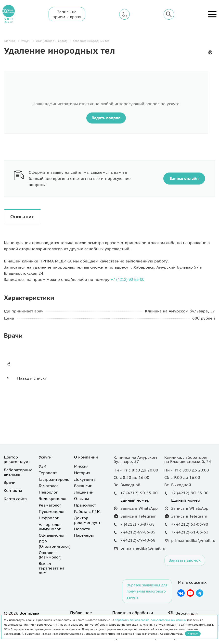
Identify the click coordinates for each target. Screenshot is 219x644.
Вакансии (83, 486)
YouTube (190, 593)
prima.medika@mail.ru (193, 540)
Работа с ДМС (87, 511)
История (82, 473)
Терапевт (48, 473)
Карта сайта (15, 499)
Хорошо (193, 634)
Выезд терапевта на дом (52, 568)
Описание (22, 217)
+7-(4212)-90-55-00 (139, 493)
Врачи (10, 482)
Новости (82, 529)
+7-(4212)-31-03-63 (190, 532)
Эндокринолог (53, 498)
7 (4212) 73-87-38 (138, 524)
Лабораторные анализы (18, 472)
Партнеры (84, 535)
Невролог (48, 492)
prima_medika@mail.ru (143, 548)
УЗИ (43, 466)
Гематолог (49, 486)
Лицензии (84, 492)
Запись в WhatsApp (139, 508)
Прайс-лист (85, 505)
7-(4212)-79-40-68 (138, 540)
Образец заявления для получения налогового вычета (147, 591)
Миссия (81, 466)
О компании (86, 457)
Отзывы (81, 498)
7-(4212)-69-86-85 (138, 532)
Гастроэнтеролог (55, 479)
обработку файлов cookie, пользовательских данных (151, 620)
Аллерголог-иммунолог (51, 527)
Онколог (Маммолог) (50, 555)
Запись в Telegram (138, 516)
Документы (85, 479)
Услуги (45, 457)
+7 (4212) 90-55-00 (127, 279)
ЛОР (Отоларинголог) (55, 544)
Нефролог (49, 518)
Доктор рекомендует (17, 459)
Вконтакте (181, 593)
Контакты (13, 490)
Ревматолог (50, 505)
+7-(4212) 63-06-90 (190, 524)
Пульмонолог (52, 511)
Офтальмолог (52, 535)
